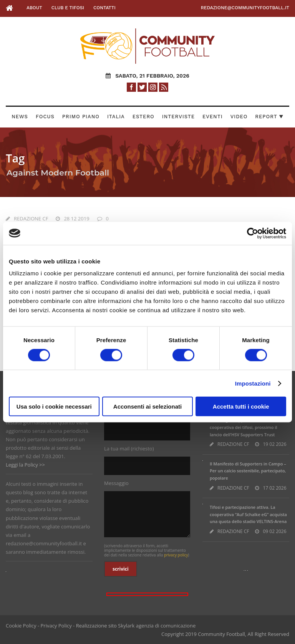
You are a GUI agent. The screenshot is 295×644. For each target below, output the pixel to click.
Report (269, 117)
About (34, 8)
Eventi (213, 117)
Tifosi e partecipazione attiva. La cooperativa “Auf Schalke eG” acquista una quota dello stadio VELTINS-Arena (248, 514)
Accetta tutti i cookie (241, 406)
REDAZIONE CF (31, 219)
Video (239, 117)
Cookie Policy (21, 626)
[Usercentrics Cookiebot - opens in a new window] (253, 233)
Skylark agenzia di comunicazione (157, 626)
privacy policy (176, 555)
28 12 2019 (76, 219)
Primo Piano (81, 117)
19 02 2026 (274, 444)
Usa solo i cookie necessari (54, 406)
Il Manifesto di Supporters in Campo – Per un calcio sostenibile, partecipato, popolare (248, 471)
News (20, 117)
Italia (116, 117)
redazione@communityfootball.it (245, 8)
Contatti (104, 8)
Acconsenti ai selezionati (147, 406)
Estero (143, 117)
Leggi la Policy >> (25, 465)
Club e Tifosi (68, 8)
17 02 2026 (274, 488)
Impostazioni (253, 383)
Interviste (178, 117)
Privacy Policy (56, 626)
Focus (45, 117)
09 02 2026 (274, 531)
